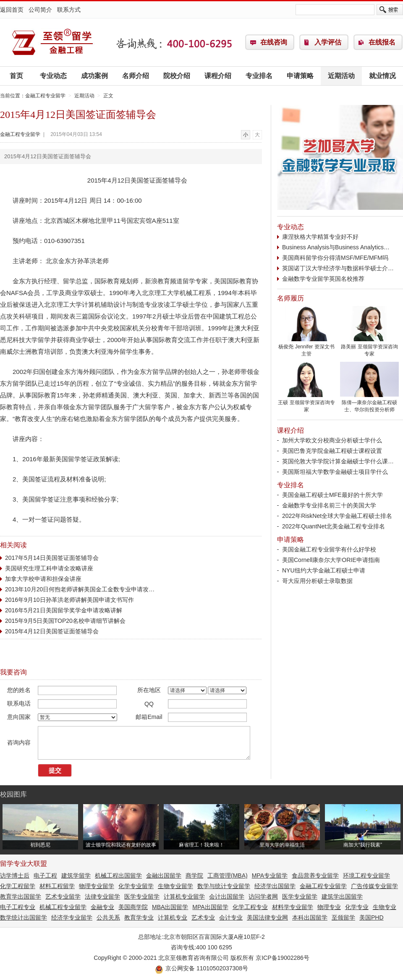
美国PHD (372, 917)
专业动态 (53, 76)
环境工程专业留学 (366, 875)
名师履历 (290, 298)
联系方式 (69, 10)
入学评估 (328, 42)
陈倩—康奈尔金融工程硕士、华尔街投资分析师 (369, 404)
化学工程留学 (18, 886)
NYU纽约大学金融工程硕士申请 (324, 570)
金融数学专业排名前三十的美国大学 (329, 505)
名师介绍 (136, 76)
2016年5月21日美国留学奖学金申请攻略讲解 (64, 610)
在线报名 (382, 42)
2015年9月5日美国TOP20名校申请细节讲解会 (65, 621)
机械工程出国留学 (118, 875)
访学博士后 (15, 875)
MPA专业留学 (270, 875)
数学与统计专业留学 (224, 886)
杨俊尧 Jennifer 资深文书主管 (306, 348)
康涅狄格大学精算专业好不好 (320, 237)
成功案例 (94, 76)
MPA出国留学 (210, 907)
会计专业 (231, 917)
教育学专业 (139, 917)
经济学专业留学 (72, 917)
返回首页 (12, 10)
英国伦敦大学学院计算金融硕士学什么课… (338, 461)
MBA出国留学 (170, 907)
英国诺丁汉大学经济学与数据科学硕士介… (338, 268)
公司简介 (40, 10)
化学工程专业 (250, 907)
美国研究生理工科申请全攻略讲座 (49, 568)
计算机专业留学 (184, 896)
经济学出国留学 (275, 886)
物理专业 (329, 907)
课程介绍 (218, 76)
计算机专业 (173, 917)
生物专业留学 (175, 886)
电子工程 (45, 875)
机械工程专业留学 (63, 907)
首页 (16, 76)
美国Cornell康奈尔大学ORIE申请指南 (331, 560)
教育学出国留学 (21, 896)
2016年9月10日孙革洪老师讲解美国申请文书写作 (69, 600)
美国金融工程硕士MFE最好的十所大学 (332, 495)
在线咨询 (274, 42)
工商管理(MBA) (228, 875)
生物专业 (385, 907)
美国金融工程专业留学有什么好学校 (329, 549)
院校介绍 (177, 76)
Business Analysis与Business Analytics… (336, 247)
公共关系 (108, 917)
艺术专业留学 (63, 896)
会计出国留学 (227, 896)
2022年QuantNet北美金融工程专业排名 (334, 526)
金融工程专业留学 (52, 42)
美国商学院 (133, 907)
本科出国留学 (310, 917)
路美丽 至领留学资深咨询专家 (369, 348)
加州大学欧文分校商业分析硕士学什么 (332, 440)
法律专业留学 (102, 896)
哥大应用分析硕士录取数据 (317, 581)
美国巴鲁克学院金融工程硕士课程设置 (332, 451)
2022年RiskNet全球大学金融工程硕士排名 (337, 516)
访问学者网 (263, 896)
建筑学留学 (76, 875)
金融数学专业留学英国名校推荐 (323, 279)
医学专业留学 (142, 896)
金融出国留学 (164, 875)
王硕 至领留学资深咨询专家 (306, 404)
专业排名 (259, 76)
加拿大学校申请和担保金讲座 (43, 579)
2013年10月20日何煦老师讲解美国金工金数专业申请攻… (80, 589)
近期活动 (341, 76)
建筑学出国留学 (342, 896)
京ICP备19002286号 (283, 958)
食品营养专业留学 (315, 875)
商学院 (194, 875)
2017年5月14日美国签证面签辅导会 (52, 558)
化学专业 (357, 907)
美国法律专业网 (267, 917)
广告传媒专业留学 (374, 886)
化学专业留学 (136, 886)
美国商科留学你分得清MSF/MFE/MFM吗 (335, 258)
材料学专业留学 (293, 907)
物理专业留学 (97, 886)
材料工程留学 (57, 886)
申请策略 (300, 76)
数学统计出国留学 (24, 917)
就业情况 (382, 76)
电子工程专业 (18, 907)
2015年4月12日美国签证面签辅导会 (52, 631)
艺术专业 (203, 917)
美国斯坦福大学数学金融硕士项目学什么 (335, 472)
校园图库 (13, 794)
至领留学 (343, 917)
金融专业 (102, 907)
